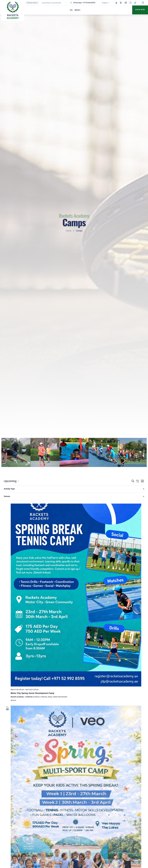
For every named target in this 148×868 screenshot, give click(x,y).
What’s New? (32, 3)
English (106, 3)
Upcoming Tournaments (52, 3)
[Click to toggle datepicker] (11, 481)
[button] (140, 10)
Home (69, 231)
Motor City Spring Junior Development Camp (32, 693)
